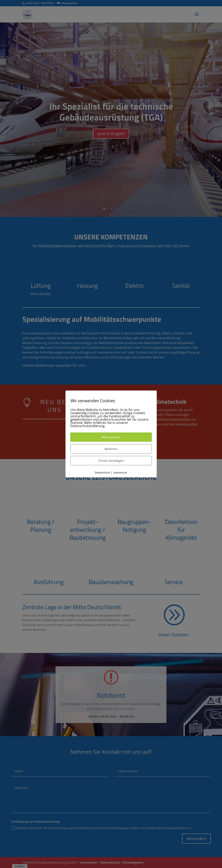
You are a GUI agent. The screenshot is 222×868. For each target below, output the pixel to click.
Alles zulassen (111, 437)
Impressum (120, 472)
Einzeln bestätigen (111, 461)
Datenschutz (102, 472)
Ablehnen (111, 449)
